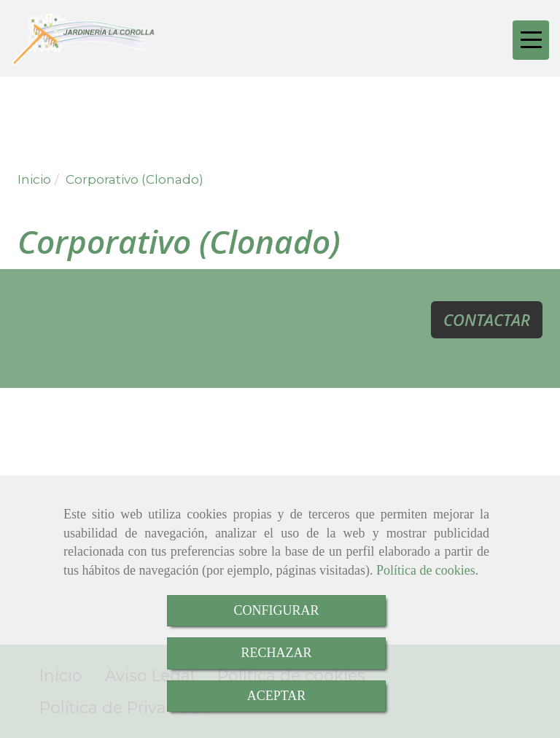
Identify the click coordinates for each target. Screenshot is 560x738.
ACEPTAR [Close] (277, 696)
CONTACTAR (487, 319)
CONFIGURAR (276, 610)
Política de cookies (426, 570)
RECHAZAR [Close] (276, 653)
